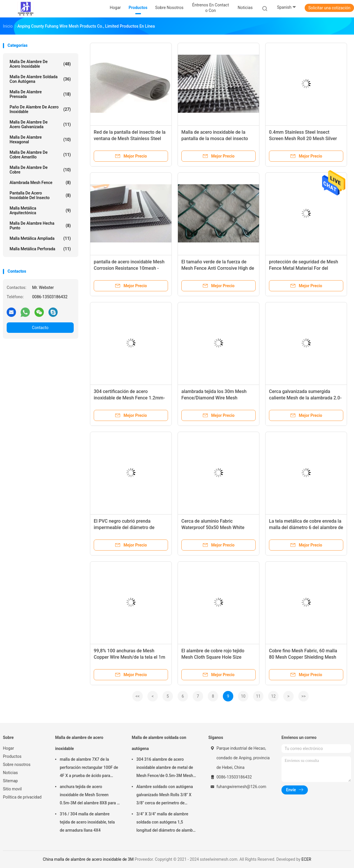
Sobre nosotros (17, 765)
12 (273, 696)
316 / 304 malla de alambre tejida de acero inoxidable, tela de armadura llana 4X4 (87, 822)
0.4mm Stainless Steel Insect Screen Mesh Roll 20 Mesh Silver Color (303, 139)
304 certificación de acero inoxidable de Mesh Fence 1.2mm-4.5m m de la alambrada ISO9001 (129, 398)
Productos (12, 756)
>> (304, 696)
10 (243, 696)
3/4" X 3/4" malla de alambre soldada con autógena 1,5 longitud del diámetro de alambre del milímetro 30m (166, 823)
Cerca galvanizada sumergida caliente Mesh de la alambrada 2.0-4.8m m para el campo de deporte (305, 398)
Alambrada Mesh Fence (40, 183)
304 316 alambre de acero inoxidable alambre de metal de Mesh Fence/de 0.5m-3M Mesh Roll (165, 768)
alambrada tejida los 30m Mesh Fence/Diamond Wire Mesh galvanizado (214, 398)
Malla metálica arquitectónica (40, 210)
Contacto (40, 328)
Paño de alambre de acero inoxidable (40, 109)
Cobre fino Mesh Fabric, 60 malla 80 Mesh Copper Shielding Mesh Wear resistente (303, 657)
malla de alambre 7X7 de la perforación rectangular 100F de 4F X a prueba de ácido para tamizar (89, 768)
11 (258, 696)
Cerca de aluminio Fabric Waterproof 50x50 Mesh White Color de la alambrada (213, 527)
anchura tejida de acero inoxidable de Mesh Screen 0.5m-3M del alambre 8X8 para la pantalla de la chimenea (90, 796)
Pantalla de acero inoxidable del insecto (40, 195)
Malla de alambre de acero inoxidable (40, 64)
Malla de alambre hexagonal (40, 140)
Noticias (10, 773)
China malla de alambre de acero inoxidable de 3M (88, 859)
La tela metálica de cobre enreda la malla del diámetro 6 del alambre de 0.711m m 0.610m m (306, 527)
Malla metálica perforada (40, 249)
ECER (306, 859)
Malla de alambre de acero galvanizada (40, 124)
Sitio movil (12, 789)
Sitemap (10, 781)
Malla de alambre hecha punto (40, 226)
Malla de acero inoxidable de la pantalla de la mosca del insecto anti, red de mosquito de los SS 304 (218, 139)
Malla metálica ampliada (40, 238)
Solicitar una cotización (329, 8)
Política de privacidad (22, 797)
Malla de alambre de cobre (40, 170)
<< (138, 696)
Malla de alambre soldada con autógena (40, 79)
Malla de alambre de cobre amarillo (40, 155)
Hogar (8, 748)
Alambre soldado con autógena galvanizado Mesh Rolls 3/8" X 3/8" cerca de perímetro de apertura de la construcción (165, 796)
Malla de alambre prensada (40, 94)
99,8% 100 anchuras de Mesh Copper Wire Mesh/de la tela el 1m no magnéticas (129, 657)
